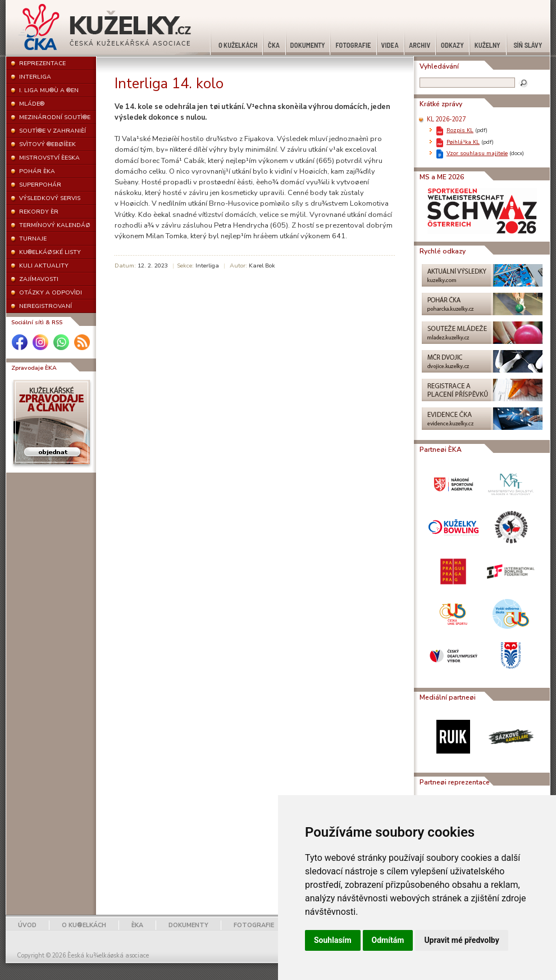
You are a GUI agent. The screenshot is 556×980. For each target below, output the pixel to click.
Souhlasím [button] (333, 940)
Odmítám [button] (388, 940)
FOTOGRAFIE (254, 925)
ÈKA (137, 925)
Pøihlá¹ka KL (463, 142)
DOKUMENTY (188, 925)
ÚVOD (27, 925)
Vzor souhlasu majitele (477, 153)
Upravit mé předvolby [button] (461, 940)
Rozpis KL (460, 130)
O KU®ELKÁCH (84, 925)
